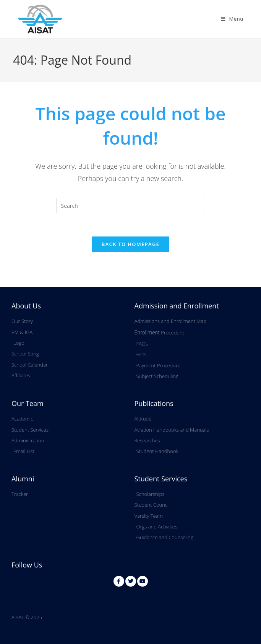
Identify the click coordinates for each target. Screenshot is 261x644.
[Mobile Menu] (232, 19)
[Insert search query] (131, 205)
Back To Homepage (130, 244)
